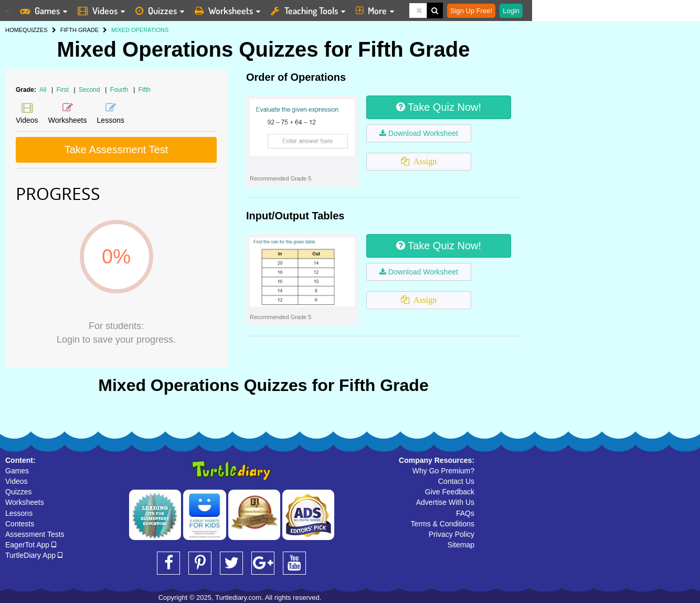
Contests (20, 524)
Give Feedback (450, 492)
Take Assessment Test (116, 150)
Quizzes (19, 492)
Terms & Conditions (443, 524)
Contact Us (456, 481)
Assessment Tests (35, 534)
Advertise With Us (445, 502)
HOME (14, 30)
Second (90, 90)
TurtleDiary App (34, 555)
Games (17, 471)
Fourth (120, 90)
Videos (17, 481)
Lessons (19, 513)
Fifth (145, 90)
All (43, 90)
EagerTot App (31, 545)
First (64, 90)
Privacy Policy (452, 534)
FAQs (465, 513)
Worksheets (25, 502)
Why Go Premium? (443, 471)
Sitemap (461, 545)
